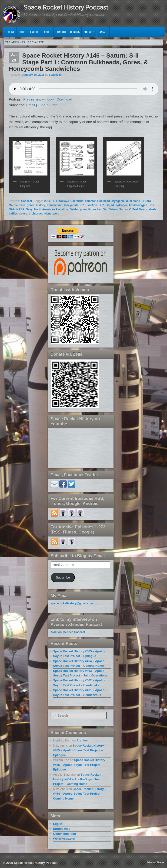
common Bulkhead (97, 201)
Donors (75, 32)
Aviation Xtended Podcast (68, 632)
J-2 (82, 205)
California (77, 201)
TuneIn (43, 105)
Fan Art (103, 32)
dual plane (133, 201)
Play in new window (38, 99)
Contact (61, 32)
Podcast (27, 201)
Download (64, 99)
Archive (35, 32)
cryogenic (118, 201)
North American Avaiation (51, 209)
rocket (97, 209)
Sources (89, 32)
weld (56, 214)
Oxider (74, 209)
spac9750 (55, 75)
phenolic (86, 209)
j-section (91, 205)
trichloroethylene (40, 214)
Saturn (113, 209)
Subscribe (63, 577)
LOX (152, 205)
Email (31, 105)
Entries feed (62, 829)
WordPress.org (64, 839)
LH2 (101, 205)
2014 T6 (49, 201)
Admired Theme (155, 863)
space (23, 214)
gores (31, 205)
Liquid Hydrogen (116, 205)
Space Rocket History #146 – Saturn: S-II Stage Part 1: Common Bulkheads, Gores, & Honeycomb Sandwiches (78, 62)
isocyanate (71, 205)
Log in (58, 824)
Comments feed (64, 834)
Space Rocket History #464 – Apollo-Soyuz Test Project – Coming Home (77, 779)
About (48, 32)
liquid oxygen (138, 205)
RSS (55, 105)
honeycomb (55, 205)
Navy (29, 209)
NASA (20, 209)
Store (22, 32)
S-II (105, 209)
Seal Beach (140, 209)
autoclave (62, 201)
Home (11, 32)
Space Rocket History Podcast (66, 7)
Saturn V (125, 209)
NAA (12, 209)
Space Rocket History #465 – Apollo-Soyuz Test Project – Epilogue (78, 750)
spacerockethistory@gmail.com (72, 603)
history (40, 205)
